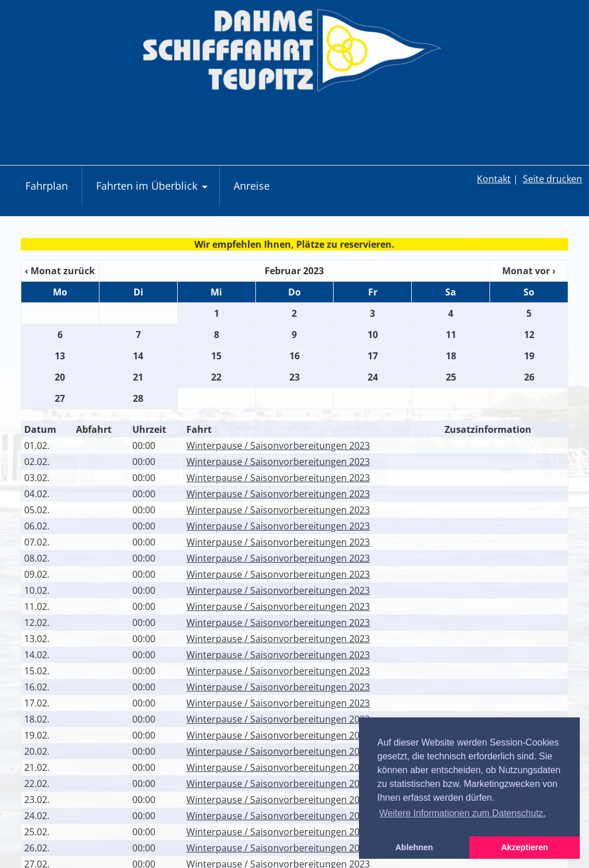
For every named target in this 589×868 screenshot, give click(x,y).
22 (216, 377)
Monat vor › (529, 271)
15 (216, 356)
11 (451, 335)
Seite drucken (552, 179)
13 (60, 356)
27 (60, 398)
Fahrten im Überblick (153, 192)
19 (529, 356)
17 (373, 356)
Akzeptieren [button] (525, 847)
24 (373, 377)
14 (138, 356)
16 (294, 356)
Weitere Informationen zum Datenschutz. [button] (462, 813)
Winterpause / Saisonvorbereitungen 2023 (278, 445)
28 (138, 398)
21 (138, 377)
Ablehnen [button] (414, 847)
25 (451, 377)
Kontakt (494, 179)
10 (373, 335)
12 (529, 335)
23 (294, 377)
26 (529, 377)
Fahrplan (47, 186)
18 (451, 356)
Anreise (252, 186)
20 (60, 377)
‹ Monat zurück (60, 271)
